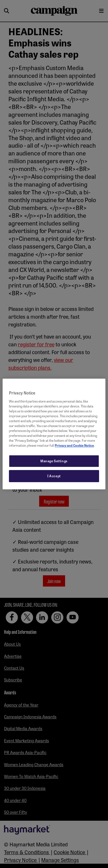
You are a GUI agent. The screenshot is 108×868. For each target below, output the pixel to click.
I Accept (54, 476)
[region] (54, 434)
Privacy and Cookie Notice (74, 445)
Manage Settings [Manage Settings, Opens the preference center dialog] (54, 461)
